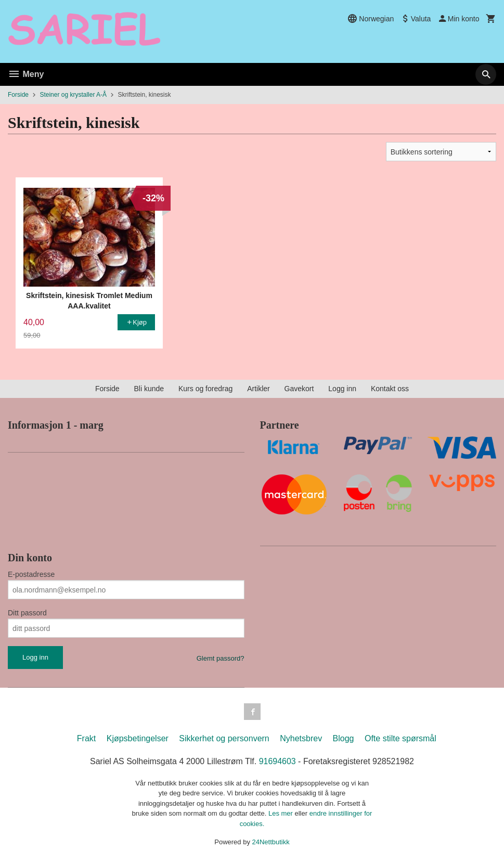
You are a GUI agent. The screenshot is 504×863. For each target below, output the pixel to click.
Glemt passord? (221, 658)
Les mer (282, 813)
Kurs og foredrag (205, 389)
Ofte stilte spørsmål (400, 738)
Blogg (344, 738)
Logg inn (342, 389)
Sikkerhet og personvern (224, 738)
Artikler (259, 389)
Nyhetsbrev (301, 738)
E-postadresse (31, 574)
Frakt (86, 738)
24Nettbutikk (271, 842)
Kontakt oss (390, 389)
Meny (26, 74)
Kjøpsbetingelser (138, 738)
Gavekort (299, 389)
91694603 (277, 761)
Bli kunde (149, 389)
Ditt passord (27, 613)
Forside (18, 95)
